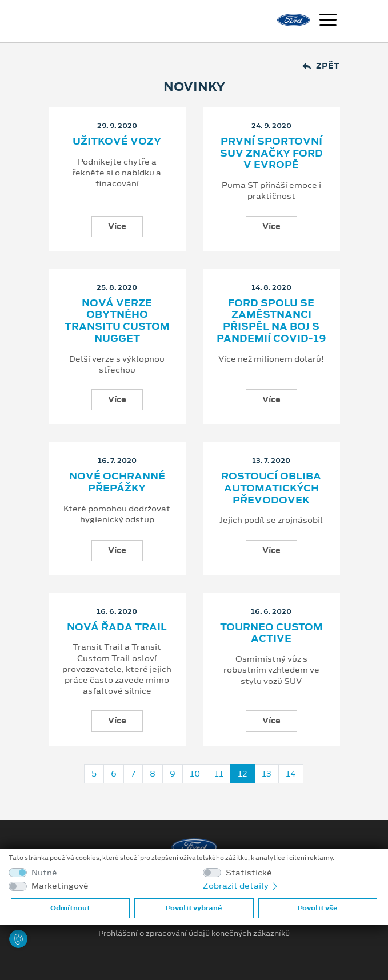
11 (219, 774)
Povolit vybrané (194, 908)
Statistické (249, 873)
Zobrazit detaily (241, 886)
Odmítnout (70, 908)
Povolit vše (317, 908)
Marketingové (60, 886)
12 (243, 774)
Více (117, 226)
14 (291, 774)
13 (267, 774)
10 (195, 774)
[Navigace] (328, 21)
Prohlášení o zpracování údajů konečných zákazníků (194, 934)
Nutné (44, 873)
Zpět (321, 66)
